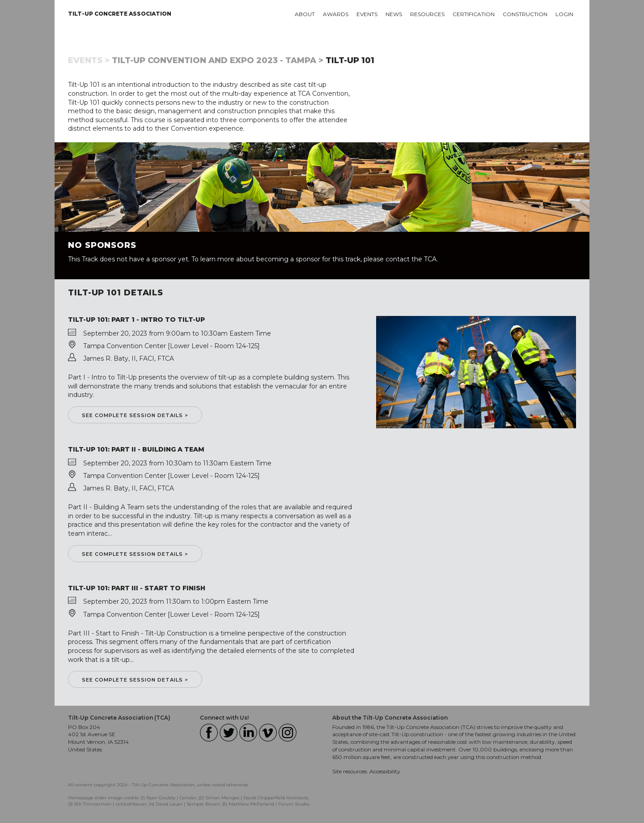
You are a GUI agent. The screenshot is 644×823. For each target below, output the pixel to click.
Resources (427, 14)
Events (367, 14)
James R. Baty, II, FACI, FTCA (129, 358)
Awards (336, 14)
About (305, 14)
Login (564, 14)
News (394, 14)
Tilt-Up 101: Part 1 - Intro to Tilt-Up (136, 320)
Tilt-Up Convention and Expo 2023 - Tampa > (218, 60)
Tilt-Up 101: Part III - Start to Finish (137, 588)
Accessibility (385, 771)
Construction (525, 14)
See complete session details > (135, 415)
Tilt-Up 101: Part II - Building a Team (136, 449)
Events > (89, 60)
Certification (474, 14)
